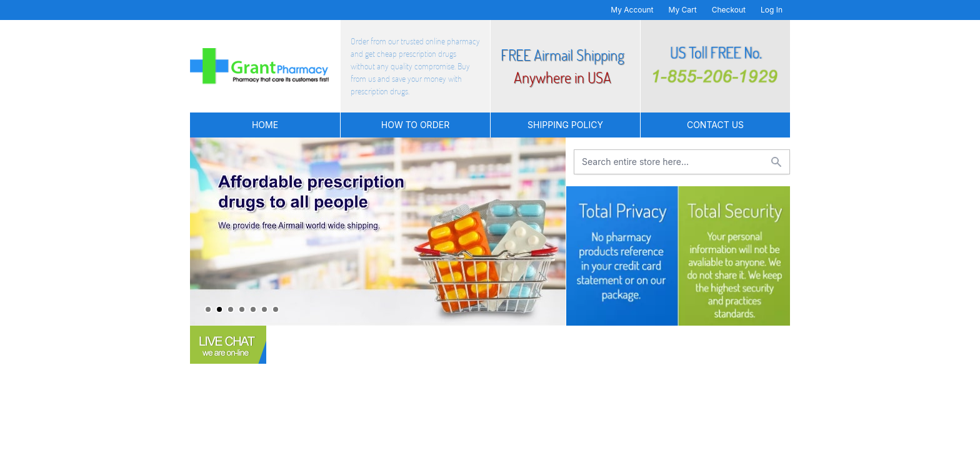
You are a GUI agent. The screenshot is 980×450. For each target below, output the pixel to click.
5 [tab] (253, 309)
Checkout (729, 10)
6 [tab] (264, 309)
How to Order (415, 125)
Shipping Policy (565, 125)
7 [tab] (276, 309)
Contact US (715, 125)
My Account (632, 10)
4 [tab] (242, 309)
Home (265, 125)
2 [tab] (219, 309)
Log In (772, 10)
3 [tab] (231, 309)
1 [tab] (208, 309)
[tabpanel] (378, 232)
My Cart (683, 10)
